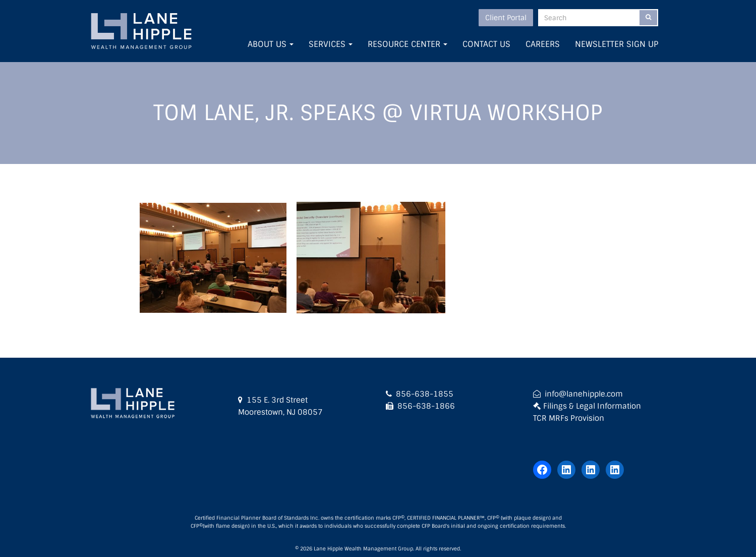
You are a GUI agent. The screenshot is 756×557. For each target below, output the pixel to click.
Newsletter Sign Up (617, 44)
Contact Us (486, 44)
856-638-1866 (426, 406)
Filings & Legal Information (592, 406)
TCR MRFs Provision (569, 418)
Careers (543, 44)
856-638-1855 (425, 394)
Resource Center (408, 44)
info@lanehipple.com (584, 394)
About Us (271, 44)
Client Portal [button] (506, 18)
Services (331, 44)
